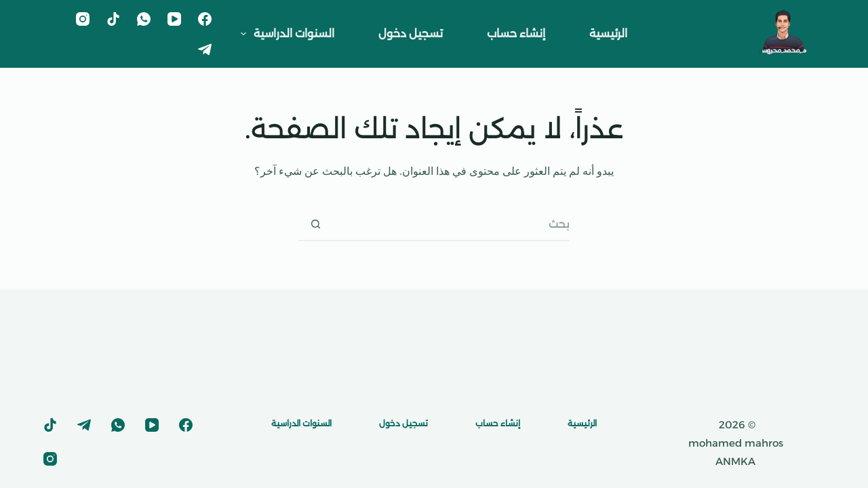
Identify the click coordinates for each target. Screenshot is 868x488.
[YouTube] (174, 19)
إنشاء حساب (516, 34)
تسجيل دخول (411, 34)
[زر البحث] (315, 224)
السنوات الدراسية (285, 34)
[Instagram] (83, 19)
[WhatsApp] (144, 19)
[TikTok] (113, 19)
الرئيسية (608, 34)
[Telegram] (205, 49)
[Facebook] (205, 19)
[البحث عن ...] (451, 224)
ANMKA (735, 461)
